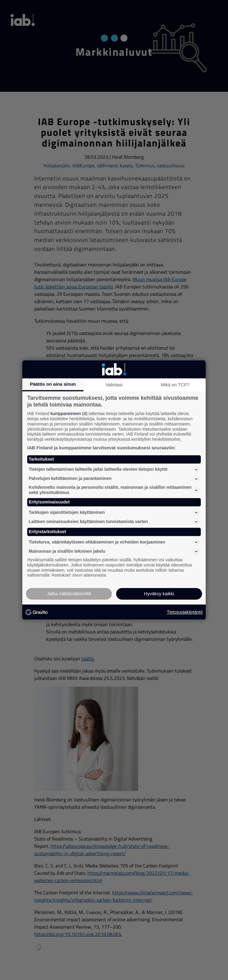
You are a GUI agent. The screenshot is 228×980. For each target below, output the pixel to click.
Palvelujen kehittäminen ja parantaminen (114, 479)
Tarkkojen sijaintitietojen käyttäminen (114, 513)
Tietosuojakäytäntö (185, 612)
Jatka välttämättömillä (69, 594)
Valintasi (114, 385)
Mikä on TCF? (175, 385)
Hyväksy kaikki (159, 594)
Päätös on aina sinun (53, 384)
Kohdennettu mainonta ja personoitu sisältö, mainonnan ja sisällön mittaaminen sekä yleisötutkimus (114, 490)
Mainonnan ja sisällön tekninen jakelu (114, 551)
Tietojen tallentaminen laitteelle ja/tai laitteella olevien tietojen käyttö (114, 470)
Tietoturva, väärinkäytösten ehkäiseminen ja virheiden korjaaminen (114, 542)
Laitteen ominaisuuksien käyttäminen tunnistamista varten (114, 522)
